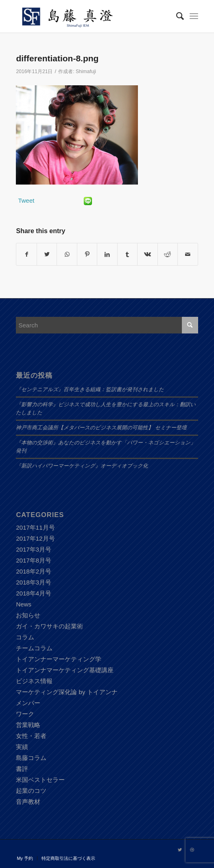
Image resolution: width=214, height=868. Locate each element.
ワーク (25, 714)
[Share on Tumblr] (127, 254)
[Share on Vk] (147, 254)
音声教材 (28, 802)
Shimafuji (86, 71)
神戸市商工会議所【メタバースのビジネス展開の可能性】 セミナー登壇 (101, 428)
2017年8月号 (34, 560)
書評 (22, 769)
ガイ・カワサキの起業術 (49, 626)
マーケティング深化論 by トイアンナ (67, 692)
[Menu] (194, 16)
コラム (25, 637)
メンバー (28, 703)
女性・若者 (31, 736)
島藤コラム (31, 758)
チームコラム (34, 648)
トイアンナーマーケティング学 (59, 659)
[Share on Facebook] (26, 254)
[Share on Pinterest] (87, 254)
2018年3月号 (34, 582)
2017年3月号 (34, 549)
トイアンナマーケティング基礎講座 (65, 670)
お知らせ (28, 615)
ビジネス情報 (34, 681)
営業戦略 (28, 725)
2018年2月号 (34, 571)
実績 (22, 747)
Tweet (26, 200)
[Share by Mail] (188, 254)
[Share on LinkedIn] (107, 254)
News (24, 604)
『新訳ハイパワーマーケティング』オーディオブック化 (82, 466)
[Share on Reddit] (168, 254)
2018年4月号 (34, 593)
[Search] (176, 16)
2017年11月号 (35, 527)
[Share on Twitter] (47, 254)
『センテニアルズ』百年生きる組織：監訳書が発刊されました (90, 390)
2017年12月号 (35, 538)
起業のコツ (31, 791)
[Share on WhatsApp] (67, 254)
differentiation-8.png (57, 58)
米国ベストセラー (40, 780)
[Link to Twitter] (180, 850)
